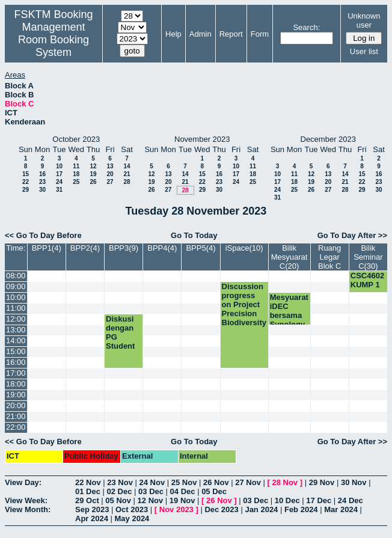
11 (76, 166)
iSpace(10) (244, 248)
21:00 (16, 416)
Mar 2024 (341, 509)
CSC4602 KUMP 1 (367, 280)
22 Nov (88, 482)
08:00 (16, 276)
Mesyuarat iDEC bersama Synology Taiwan (289, 315)
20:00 (16, 405)
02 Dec (120, 491)
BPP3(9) (124, 248)
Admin (201, 34)
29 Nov (322, 482)
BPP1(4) (47, 248)
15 (26, 174)
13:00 (16, 330)
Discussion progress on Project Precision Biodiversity (244, 304)
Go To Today (194, 235)
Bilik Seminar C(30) (368, 257)
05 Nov (118, 500)
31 (59, 190)
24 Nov (152, 482)
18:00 (16, 384)
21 (127, 174)
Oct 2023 (132, 509)
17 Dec (319, 500)
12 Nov (151, 500)
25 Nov (184, 482)
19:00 (16, 395)
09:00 (16, 286)
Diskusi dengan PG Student (120, 332)
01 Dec (88, 491)
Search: (306, 27)
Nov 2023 (176, 509)
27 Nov (248, 482)
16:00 (16, 362)
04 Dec (183, 491)
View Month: (28, 509)
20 (110, 174)
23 (42, 182)
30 (42, 190)
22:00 (16, 427)
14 (127, 166)
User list (364, 51)
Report (231, 34)
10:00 (16, 297)
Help (173, 34)
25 (76, 182)
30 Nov (354, 482)
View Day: (23, 482)
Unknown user (364, 20)
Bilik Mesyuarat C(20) (289, 257)
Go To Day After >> (352, 235)
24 (59, 182)
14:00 (16, 341)
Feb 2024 (301, 509)
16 (42, 174)
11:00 (16, 308)
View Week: (26, 500)
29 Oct (87, 500)
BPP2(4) (85, 248)
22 (26, 182)
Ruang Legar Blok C (329, 257)
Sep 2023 (92, 509)
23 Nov (120, 482)
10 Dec (287, 500)
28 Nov (285, 482)
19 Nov (182, 500)
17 (59, 174)
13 (110, 166)
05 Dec (214, 491)
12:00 (16, 319)
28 (127, 182)
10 (59, 166)
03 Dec (151, 491)
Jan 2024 (261, 509)
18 (76, 174)
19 (93, 174)
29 (26, 190)
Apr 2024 (92, 518)
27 (110, 182)
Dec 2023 (221, 509)
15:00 (16, 351)
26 (93, 182)
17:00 (16, 373)
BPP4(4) (162, 248)
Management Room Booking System (54, 40)
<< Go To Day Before (43, 235)
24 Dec (351, 500)
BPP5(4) (201, 248)
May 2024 (132, 518)
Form (260, 34)
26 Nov (216, 482)
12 (93, 166)
